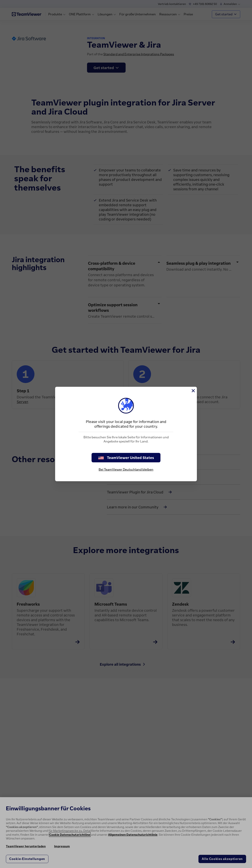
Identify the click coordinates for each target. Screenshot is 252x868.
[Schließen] (193, 391)
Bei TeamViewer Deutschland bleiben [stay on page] (126, 469)
